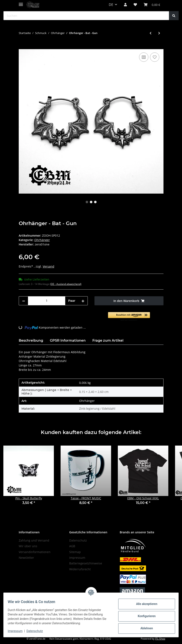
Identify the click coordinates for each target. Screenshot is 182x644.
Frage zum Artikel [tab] (108, 340)
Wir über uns (28, 546)
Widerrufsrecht (80, 569)
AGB (72, 546)
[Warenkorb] (152, 5)
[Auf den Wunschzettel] (155, 57)
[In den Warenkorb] (22, 47)
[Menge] (47, 301)
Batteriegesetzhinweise (86, 563)
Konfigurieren (144, 616)
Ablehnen (144, 628)
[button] (125, 5)
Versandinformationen (35, 552)
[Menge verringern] (24, 301)
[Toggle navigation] (21, 3)
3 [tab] (95, 202)
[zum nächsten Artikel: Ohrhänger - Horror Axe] (159, 33)
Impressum (77, 558)
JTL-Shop (160, 639)
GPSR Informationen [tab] (68, 340)
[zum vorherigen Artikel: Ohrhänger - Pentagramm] (151, 33)
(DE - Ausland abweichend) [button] (66, 284)
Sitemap (75, 552)
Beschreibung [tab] (31, 340)
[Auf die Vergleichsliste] (144, 57)
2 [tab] (91, 202)
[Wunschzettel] (135, 5)
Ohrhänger (42, 240)
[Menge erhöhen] (83, 301)
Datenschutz (78, 540)
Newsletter (26, 558)
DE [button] (111, 5)
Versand (48, 266)
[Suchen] (86, 16)
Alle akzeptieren (144, 604)
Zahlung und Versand (34, 540)
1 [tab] (87, 202)
